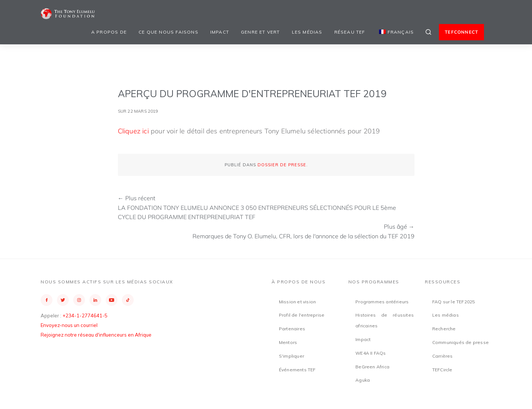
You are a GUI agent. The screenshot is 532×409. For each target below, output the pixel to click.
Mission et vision (297, 302)
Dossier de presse (282, 165)
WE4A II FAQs (371, 353)
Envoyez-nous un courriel (69, 325)
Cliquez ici (133, 131)
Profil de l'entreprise (302, 315)
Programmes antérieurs (382, 302)
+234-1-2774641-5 (85, 316)
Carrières (443, 356)
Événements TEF (297, 370)
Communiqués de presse (461, 342)
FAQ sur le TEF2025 (454, 302)
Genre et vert (260, 32)
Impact (220, 32)
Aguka (363, 380)
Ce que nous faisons (168, 32)
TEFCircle (442, 370)
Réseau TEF (350, 32)
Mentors (288, 342)
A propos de (109, 32)
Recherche (444, 329)
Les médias (307, 32)
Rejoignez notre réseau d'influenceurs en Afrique (96, 335)
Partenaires (292, 329)
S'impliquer (291, 356)
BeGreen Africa (372, 367)
